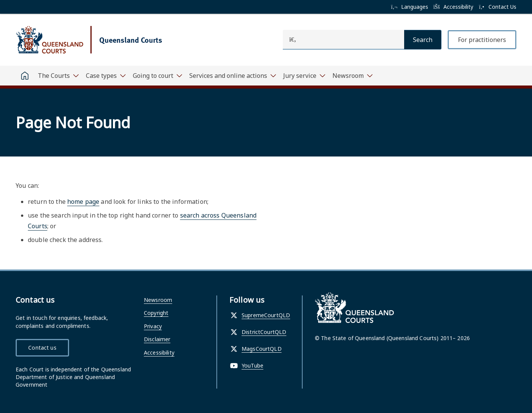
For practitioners (482, 40)
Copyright (156, 313)
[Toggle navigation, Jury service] (304, 76)
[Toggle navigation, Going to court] (157, 76)
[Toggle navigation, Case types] (106, 76)
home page (83, 202)
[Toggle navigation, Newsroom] (352, 76)
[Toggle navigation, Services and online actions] (232, 76)
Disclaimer (157, 339)
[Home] (25, 76)
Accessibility (159, 353)
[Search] (423, 40)
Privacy (153, 326)
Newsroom (158, 300)
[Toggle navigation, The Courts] (58, 76)
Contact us (42, 348)
